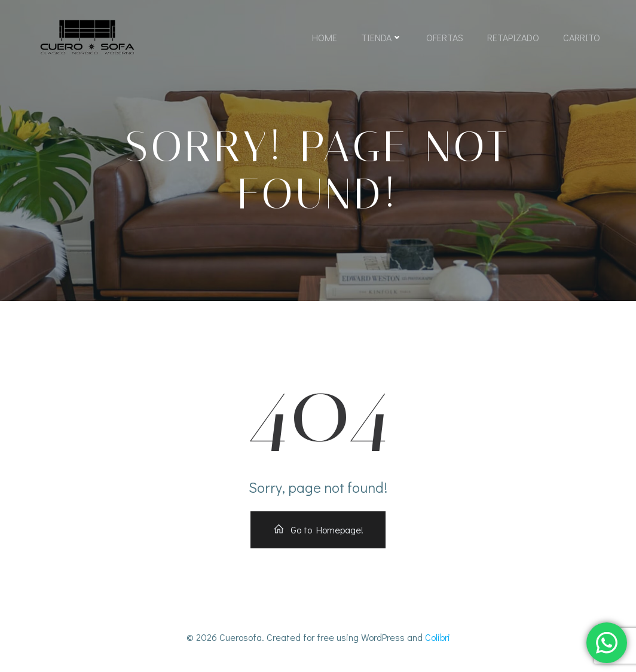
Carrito (582, 37)
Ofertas (445, 37)
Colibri (438, 637)
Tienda (382, 37)
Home (325, 37)
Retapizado (513, 37)
